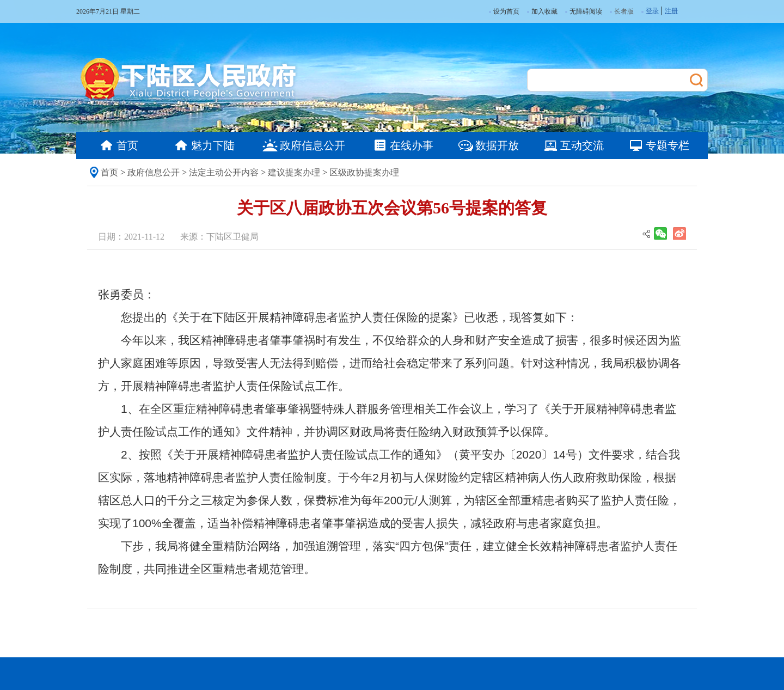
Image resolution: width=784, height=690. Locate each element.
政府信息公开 (154, 172)
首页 (109, 172)
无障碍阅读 (584, 11)
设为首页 (504, 11)
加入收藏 (542, 11)
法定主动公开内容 (224, 172)
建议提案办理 (294, 172)
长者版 (624, 11)
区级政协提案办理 (364, 172)
